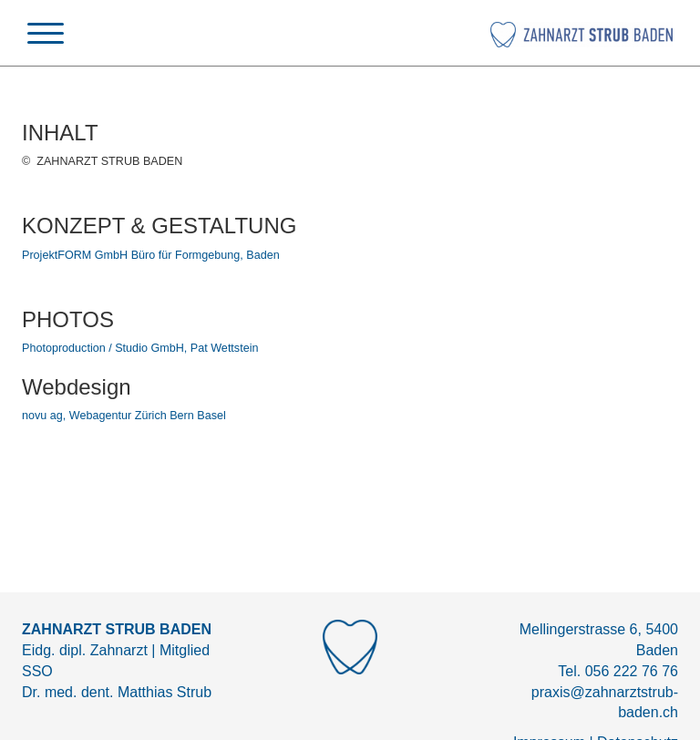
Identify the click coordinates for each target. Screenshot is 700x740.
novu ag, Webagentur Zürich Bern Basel (124, 416)
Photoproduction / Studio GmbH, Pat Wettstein (140, 348)
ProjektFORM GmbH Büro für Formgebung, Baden (151, 255)
